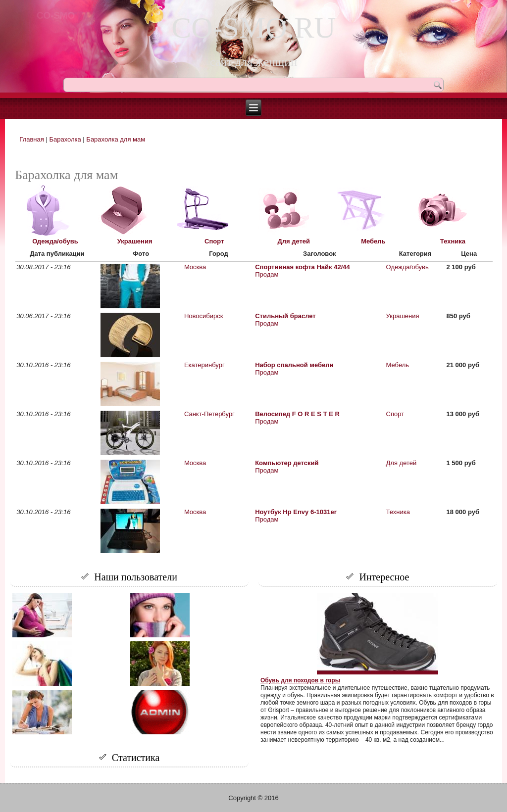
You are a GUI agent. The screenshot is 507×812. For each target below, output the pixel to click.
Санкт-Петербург (209, 414)
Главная (31, 139)
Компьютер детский (287, 463)
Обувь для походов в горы (300, 680)
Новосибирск (204, 316)
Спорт (214, 241)
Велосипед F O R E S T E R (297, 414)
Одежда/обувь (55, 241)
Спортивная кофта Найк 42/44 (303, 267)
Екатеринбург (204, 365)
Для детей (294, 241)
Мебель (373, 241)
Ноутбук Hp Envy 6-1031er (296, 512)
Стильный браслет (285, 316)
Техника (453, 241)
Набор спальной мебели (294, 365)
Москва (195, 267)
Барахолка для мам (116, 139)
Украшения (135, 241)
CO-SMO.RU (253, 28)
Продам (267, 274)
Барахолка (65, 139)
